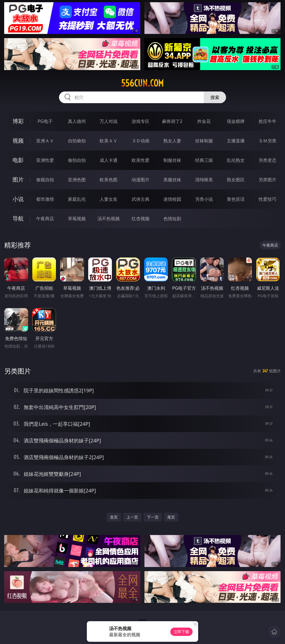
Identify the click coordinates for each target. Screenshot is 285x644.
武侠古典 (141, 199)
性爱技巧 (267, 199)
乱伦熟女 (236, 160)
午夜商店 (45, 219)
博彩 (18, 121)
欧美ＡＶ (109, 141)
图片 (18, 179)
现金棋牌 (236, 121)
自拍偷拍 (77, 141)
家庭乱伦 (77, 199)
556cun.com (142, 83)
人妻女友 (109, 199)
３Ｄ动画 (141, 141)
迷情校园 (172, 199)
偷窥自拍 (45, 180)
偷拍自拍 (77, 160)
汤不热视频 (109, 219)
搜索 (215, 97)
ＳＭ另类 (267, 141)
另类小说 (204, 199)
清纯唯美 (204, 180)
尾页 (171, 517)
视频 (18, 141)
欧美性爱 (141, 160)
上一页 (132, 517)
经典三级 (204, 160)
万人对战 (109, 121)
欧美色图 (109, 180)
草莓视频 (77, 219)
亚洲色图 (77, 180)
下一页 (153, 517)
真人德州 (77, 121)
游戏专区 (141, 121)
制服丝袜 (172, 160)
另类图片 (267, 180)
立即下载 (181, 632)
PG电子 (45, 121)
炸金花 (204, 121)
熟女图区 (236, 180)
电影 (18, 160)
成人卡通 (109, 160)
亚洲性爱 (45, 160)
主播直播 (236, 141)
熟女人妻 (172, 141)
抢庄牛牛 (267, 121)
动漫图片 (141, 180)
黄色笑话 (236, 199)
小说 (18, 199)
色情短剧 (172, 219)
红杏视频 (141, 219)
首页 (114, 517)
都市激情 (45, 199)
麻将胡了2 (172, 121)
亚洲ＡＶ (45, 141)
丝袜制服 (204, 141)
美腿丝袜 (172, 180)
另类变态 (267, 160)
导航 (18, 218)
